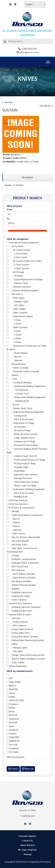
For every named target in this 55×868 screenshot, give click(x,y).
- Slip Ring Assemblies (19, 581)
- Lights (12, 644)
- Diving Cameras (17, 622)
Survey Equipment (17, 666)
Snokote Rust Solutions (19, 604)
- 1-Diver (14, 320)
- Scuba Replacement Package (25, 280)
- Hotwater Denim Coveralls (23, 372)
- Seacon (14, 357)
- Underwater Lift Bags (20, 423)
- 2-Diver (14, 324)
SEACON (12, 723)
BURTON (12, 690)
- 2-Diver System (18, 265)
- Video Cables (16, 309)
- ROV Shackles (16, 570)
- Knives (13, 405)
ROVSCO (12, 715)
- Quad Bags (16, 471)
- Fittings (13, 556)
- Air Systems (15, 246)
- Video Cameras (17, 313)
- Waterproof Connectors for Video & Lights (27, 348)
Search (13, 769)
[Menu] (48, 62)
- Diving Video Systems (20, 629)
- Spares (12, 375)
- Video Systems (17, 328)
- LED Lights (15, 305)
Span (10, 726)
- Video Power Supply (20, 316)
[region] (27, 178)
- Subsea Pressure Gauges (21, 585)
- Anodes (13, 512)
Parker (11, 708)
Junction (9, 102)
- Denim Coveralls (18, 368)
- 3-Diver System (18, 269)
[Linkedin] (15, 5)
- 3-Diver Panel (17, 257)
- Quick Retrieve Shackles (21, 578)
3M (9, 679)
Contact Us (27, 841)
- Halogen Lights (18, 302)
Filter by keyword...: (16, 757)
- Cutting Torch (18, 394)
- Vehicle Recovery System (23, 482)
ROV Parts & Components (21, 508)
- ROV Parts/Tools (17, 567)
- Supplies (13, 589)
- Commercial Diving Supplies (23, 291)
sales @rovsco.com (29, 52)
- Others (13, 523)
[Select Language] (35, 5)
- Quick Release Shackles (21, 574)
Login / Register (27, 850)
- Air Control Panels (18, 250)
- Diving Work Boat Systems (22, 637)
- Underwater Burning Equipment (26, 386)
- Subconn (15, 361)
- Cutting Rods (17, 390)
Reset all (28, 769)
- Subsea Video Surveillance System (26, 659)
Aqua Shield (14, 682)
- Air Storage (15, 272)
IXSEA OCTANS (15, 701)
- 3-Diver (14, 339)
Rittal (10, 712)
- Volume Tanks (17, 283)
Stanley (12, 734)
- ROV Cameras (16, 626)
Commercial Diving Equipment (23, 243)
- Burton (13, 519)
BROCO (11, 686)
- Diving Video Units (18, 633)
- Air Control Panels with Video (24, 261)
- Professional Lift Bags (21, 464)
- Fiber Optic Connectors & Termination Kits (22, 550)
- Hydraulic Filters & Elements (23, 563)
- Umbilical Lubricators (19, 593)
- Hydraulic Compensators (21, 559)
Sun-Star (12, 745)
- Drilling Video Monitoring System (25, 640)
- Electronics (15, 294)
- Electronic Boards (18, 541)
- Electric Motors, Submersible (23, 537)
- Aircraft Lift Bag (18, 431)
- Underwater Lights (18, 596)
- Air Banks (15, 276)
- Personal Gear (16, 364)
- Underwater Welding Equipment (26, 397)
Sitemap (28, 855)
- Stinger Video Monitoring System (26, 655)
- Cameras (13, 618)
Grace (11, 693)
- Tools (12, 379)
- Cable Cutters (16, 534)
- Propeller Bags (17, 467)
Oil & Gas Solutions (17, 501)
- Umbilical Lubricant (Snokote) (24, 607)
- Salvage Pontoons (19, 478)
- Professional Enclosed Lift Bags (26, 460)
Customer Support (27, 836)
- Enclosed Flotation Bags (22, 445)
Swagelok (13, 749)
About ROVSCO (27, 845)
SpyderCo (13, 730)
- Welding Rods (18, 401)
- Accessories (16, 427)
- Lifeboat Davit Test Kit (22, 456)
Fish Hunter (45, 106)
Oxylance (12, 704)
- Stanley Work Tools (19, 408)
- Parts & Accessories (20, 420)
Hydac (11, 697)
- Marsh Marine (17, 353)
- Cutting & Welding (19, 383)
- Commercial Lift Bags (21, 442)
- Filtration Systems (19, 287)
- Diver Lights (16, 298)
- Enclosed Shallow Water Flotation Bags (27, 451)
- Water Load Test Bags (21, 486)
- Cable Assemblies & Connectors (25, 515)
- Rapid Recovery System (22, 475)
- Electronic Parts (17, 545)
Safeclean (13, 719)
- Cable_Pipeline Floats (21, 438)
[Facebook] (10, 5)
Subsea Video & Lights (19, 615)
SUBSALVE (13, 741)
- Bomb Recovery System (22, 434)
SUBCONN (13, 737)
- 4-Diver (14, 342)
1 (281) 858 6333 (29, 49)
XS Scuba (12, 752)
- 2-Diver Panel (17, 254)
